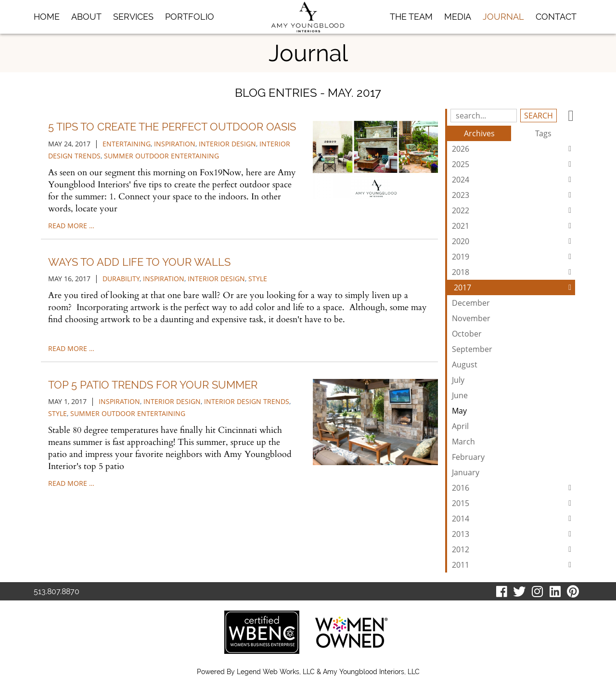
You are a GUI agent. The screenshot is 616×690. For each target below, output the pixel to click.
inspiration (175, 144)
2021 (513, 226)
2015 (513, 503)
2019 (513, 257)
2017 (514, 287)
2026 (513, 149)
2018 (513, 272)
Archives (479, 133)
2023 (513, 195)
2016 (513, 488)
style (258, 279)
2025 (513, 164)
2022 (513, 210)
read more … (71, 226)
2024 (513, 180)
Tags (543, 133)
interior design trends (247, 401)
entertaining (127, 144)
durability (121, 279)
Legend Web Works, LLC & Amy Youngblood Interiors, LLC (328, 672)
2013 (513, 534)
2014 (513, 519)
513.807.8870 (57, 592)
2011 (513, 565)
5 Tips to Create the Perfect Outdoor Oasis (172, 127)
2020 (513, 241)
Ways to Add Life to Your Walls (139, 262)
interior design (227, 144)
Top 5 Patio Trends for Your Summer (153, 385)
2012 (513, 549)
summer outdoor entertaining (161, 156)
